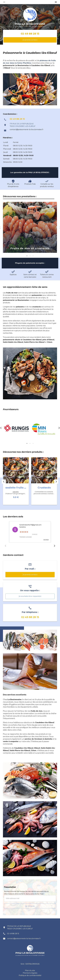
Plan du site (30, 970)
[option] (30, 228)
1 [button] (27, 256)
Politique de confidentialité (30, 975)
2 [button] (30, 256)
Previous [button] (4, 482)
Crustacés (44, 488)
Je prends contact (30, 40)
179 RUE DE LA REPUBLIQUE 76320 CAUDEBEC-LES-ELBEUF (20, 927)
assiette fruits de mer (19, 488)
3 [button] (33, 256)
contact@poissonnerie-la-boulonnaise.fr (27, 129)
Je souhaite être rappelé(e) (30, 596)
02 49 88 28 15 (30, 34)
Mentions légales (30, 973)
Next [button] (56, 482)
